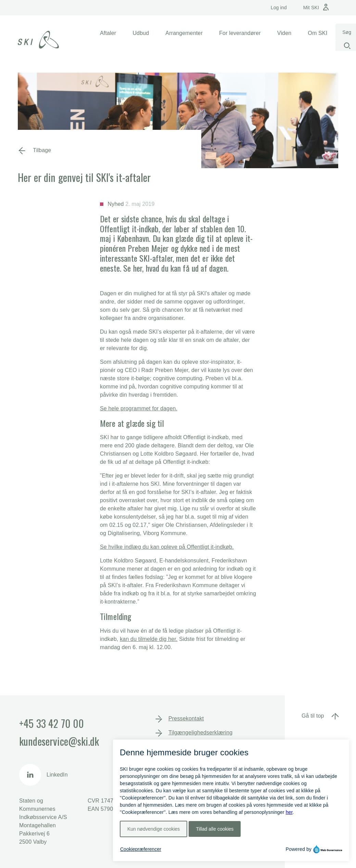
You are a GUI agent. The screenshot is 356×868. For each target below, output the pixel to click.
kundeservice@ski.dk (59, 741)
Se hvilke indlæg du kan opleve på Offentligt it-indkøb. (167, 547)
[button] (108, 33)
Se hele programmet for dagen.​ (139, 408)
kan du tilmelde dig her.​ (149, 639)
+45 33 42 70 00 (52, 723)
